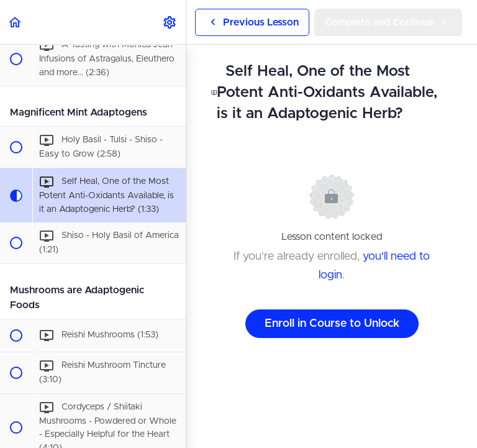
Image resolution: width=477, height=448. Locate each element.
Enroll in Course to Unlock (332, 324)
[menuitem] (170, 22)
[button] (16, 22)
